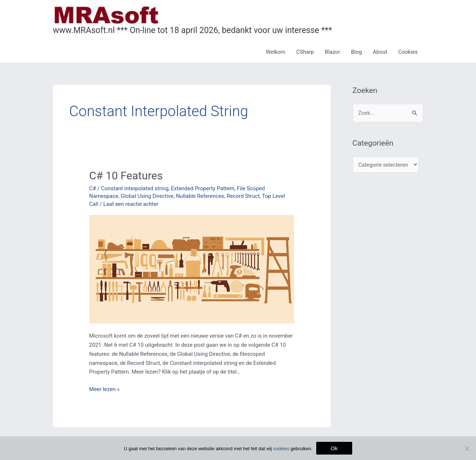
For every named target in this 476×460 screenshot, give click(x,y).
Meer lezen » (105, 389)
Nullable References (200, 196)
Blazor (333, 52)
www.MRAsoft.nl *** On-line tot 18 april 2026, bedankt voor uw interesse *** (193, 30)
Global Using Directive (147, 196)
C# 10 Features (126, 176)
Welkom (276, 52)
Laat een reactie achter (131, 204)
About (380, 52)
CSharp (305, 52)
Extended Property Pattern (203, 188)
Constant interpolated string (135, 188)
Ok (334, 448)
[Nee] (467, 448)
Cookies (408, 52)
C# (93, 188)
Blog (357, 52)
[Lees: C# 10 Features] (192, 269)
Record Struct (243, 196)
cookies (281, 449)
